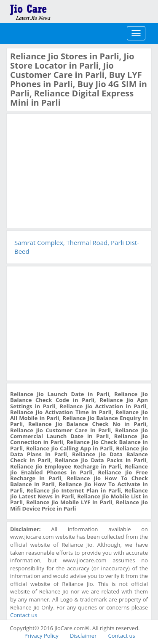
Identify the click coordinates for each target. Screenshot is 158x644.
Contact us (24, 615)
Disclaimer (83, 636)
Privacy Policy (42, 636)
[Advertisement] (73, 170)
